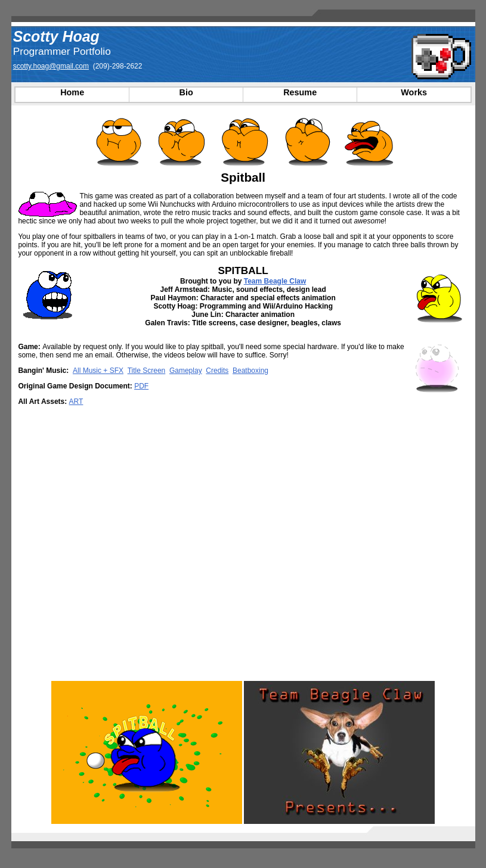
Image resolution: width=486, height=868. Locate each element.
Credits (217, 371)
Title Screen (147, 371)
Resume (300, 92)
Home (72, 92)
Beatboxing (250, 371)
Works (414, 92)
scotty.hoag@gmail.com (51, 66)
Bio (186, 92)
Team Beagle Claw (275, 281)
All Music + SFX (98, 371)
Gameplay (186, 371)
